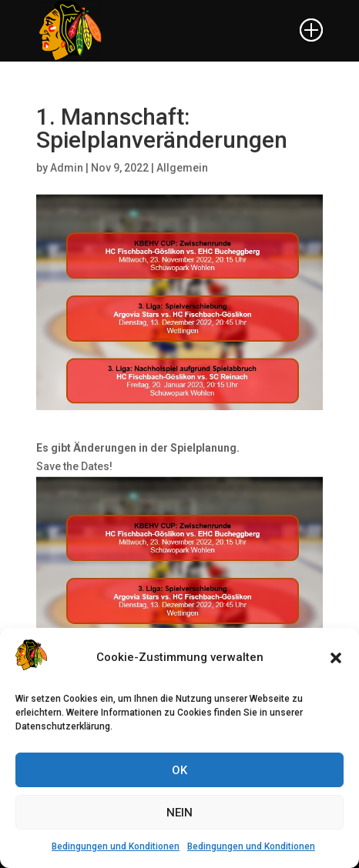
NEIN (179, 813)
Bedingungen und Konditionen (116, 846)
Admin (67, 168)
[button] (336, 658)
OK (179, 770)
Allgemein (182, 168)
